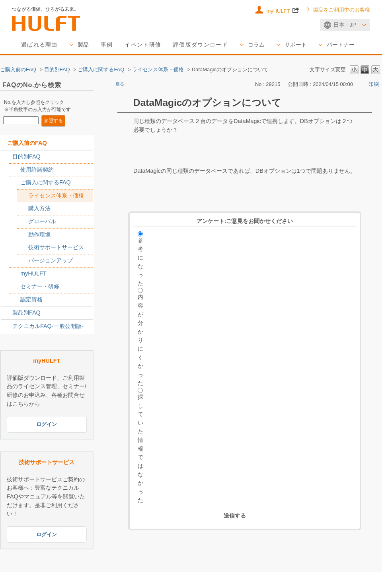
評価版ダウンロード (201, 45)
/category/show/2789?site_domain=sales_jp (7, 313)
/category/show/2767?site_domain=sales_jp (15, 183)
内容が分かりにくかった (140, 340)
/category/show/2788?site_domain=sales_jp (7, 157)
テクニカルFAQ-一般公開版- (48, 326)
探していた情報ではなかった (140, 448)
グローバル (42, 221)
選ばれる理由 (39, 45)
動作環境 (39, 234)
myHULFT (283, 10)
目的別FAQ (57, 69)
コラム (256, 45)
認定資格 (31, 299)
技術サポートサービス (56, 247)
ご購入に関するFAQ (101, 69)
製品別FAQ (26, 313)
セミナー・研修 (40, 286)
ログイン (47, 424)
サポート (296, 45)
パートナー (341, 45)
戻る (120, 84)
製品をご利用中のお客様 (342, 10)
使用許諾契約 (37, 170)
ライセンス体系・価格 (158, 69)
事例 (107, 45)
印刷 (374, 84)
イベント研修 (143, 45)
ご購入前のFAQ (18, 69)
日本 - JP (345, 25)
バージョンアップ (51, 260)
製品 (83, 45)
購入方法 (39, 208)
